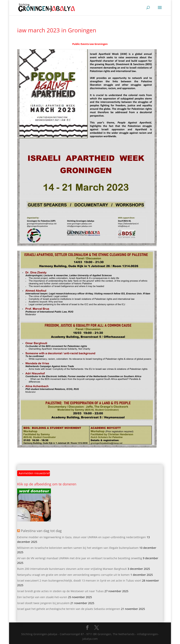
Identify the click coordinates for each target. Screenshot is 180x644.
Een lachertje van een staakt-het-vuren (42, 597)
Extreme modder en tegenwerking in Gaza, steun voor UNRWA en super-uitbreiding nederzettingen (82, 537)
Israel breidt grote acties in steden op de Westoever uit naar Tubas (60, 591)
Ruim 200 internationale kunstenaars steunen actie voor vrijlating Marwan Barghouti (72, 569)
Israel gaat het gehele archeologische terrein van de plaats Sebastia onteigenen (69, 609)
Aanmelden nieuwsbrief (34, 473)
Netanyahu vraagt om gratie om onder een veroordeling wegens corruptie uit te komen (73, 575)
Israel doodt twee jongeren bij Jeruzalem (43, 603)
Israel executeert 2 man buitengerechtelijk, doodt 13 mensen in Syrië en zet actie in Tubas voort (79, 581)
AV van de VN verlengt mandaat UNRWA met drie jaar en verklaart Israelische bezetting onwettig (80, 558)
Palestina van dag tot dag (41, 531)
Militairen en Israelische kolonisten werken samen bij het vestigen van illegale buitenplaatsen (78, 548)
